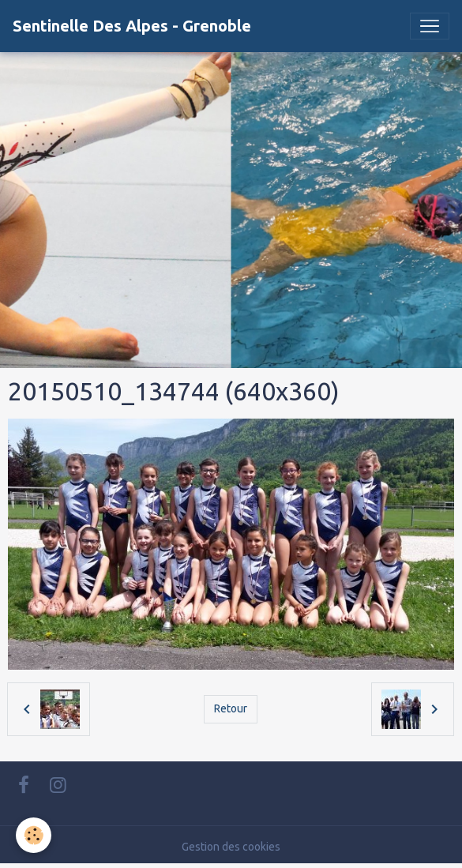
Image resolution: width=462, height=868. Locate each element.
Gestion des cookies (231, 847)
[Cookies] (34, 835)
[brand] (132, 26)
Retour (231, 708)
